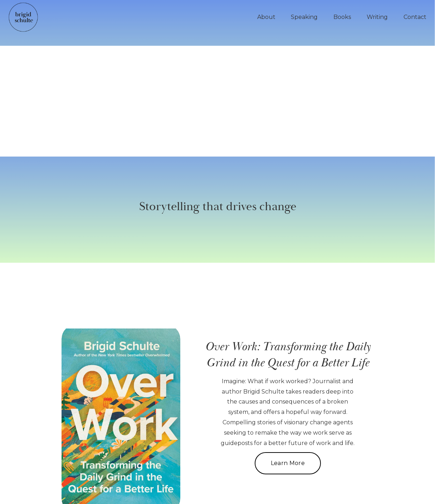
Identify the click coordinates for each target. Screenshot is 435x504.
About (266, 17)
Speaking (304, 17)
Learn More (288, 463)
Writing (377, 17)
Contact (415, 17)
